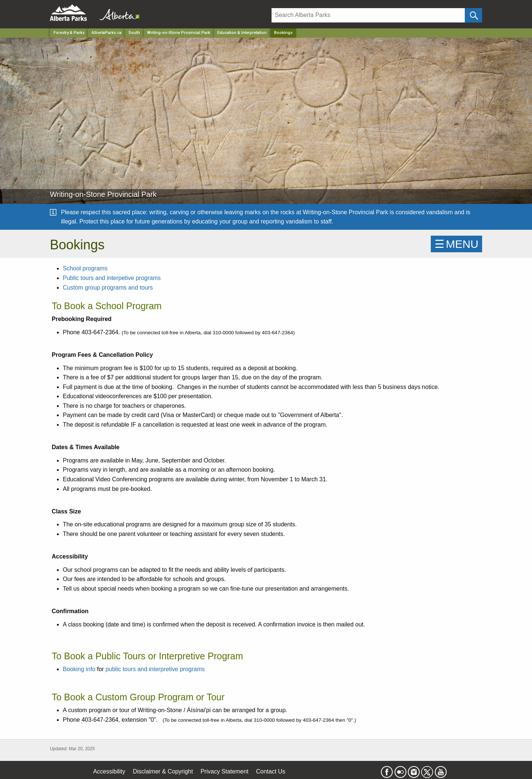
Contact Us (271, 771)
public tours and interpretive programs (155, 669)
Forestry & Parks (69, 33)
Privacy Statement (225, 771)
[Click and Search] (473, 15)
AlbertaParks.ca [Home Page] (107, 33)
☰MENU (456, 244)
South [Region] (134, 33)
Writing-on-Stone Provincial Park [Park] (179, 33)
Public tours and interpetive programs (112, 278)
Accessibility (109, 771)
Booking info (79, 669)
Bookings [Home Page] (283, 33)
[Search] (368, 15)
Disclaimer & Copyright (163, 771)
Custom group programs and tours (108, 288)
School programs (85, 268)
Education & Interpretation (242, 33)
